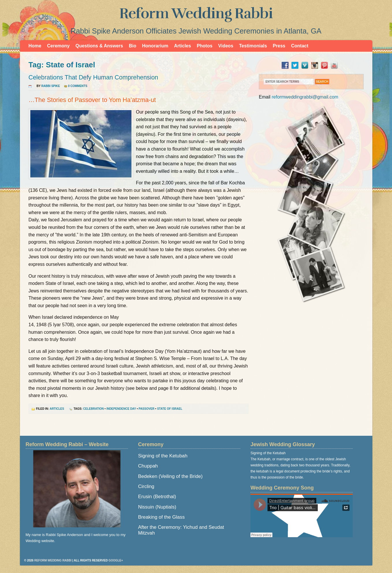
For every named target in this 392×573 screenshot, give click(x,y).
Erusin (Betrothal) (157, 497)
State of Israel (170, 409)
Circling (146, 486)
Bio (133, 46)
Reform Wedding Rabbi (196, 14)
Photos (205, 46)
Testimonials (253, 46)
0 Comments (78, 86)
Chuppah (148, 466)
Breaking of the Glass (161, 517)
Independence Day (121, 409)
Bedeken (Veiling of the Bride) (170, 476)
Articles (182, 46)
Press (279, 46)
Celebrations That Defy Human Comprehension (93, 77)
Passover (147, 409)
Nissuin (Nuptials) (157, 507)
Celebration (93, 409)
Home (35, 46)
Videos (226, 46)
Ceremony (58, 46)
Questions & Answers (99, 46)
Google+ (116, 560)
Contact (300, 46)
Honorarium (155, 46)
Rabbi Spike (51, 86)
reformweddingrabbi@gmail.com (305, 97)
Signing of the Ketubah (163, 456)
